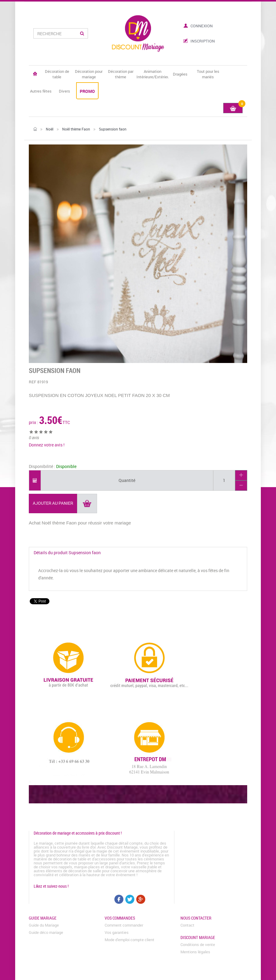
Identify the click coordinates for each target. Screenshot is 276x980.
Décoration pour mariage (89, 74)
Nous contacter (196, 918)
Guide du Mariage (44, 925)
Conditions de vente (198, 944)
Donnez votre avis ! (47, 445)
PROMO (87, 91)
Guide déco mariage (46, 932)
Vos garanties (117, 932)
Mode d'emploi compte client (130, 940)
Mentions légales (195, 952)
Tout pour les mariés (208, 74)
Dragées (180, 74)
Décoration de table (57, 74)
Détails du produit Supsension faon (67, 553)
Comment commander (124, 925)
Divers (64, 91)
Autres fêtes (41, 91)
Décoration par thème (121, 74)
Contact (187, 925)
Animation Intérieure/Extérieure (152, 74)
